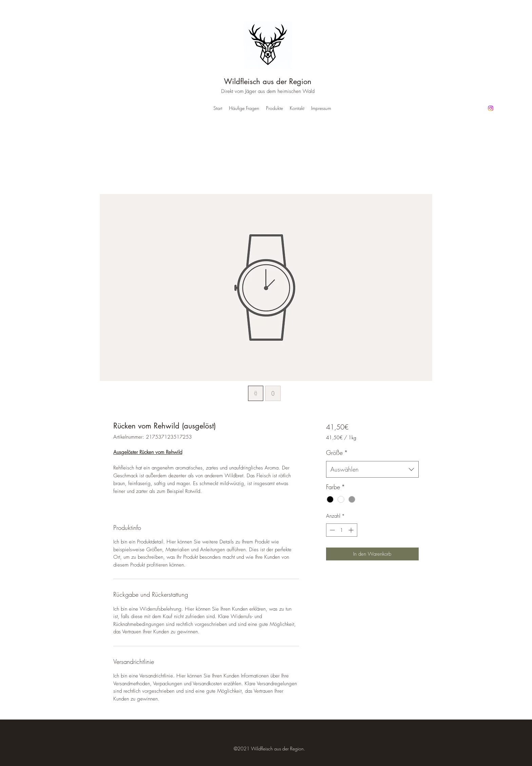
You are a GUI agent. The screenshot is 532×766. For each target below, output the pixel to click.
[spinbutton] (341, 530)
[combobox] (372, 470)
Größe (337, 453)
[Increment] (352, 530)
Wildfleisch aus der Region (268, 81)
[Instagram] (491, 108)
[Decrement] (332, 530)
